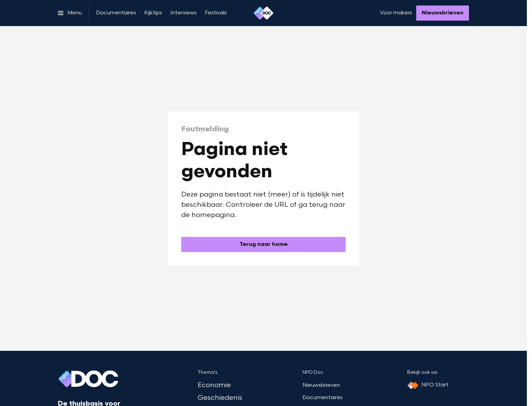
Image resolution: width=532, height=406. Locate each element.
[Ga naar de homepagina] (263, 244)
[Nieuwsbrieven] (443, 13)
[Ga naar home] (263, 13)
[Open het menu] (70, 13)
